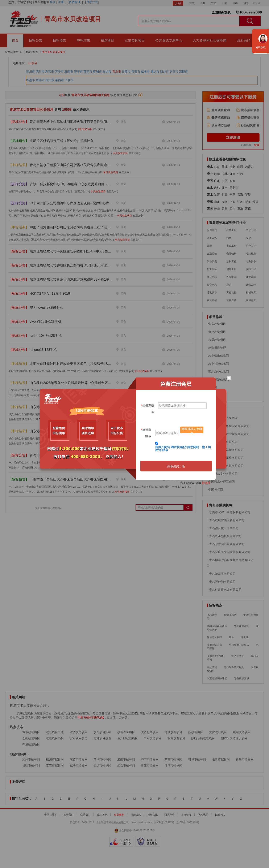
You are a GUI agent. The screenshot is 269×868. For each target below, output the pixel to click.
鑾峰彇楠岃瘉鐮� (192, 430)
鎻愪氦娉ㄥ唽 (176, 466)
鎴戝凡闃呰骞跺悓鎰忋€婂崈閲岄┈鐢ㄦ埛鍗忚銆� (183, 449)
